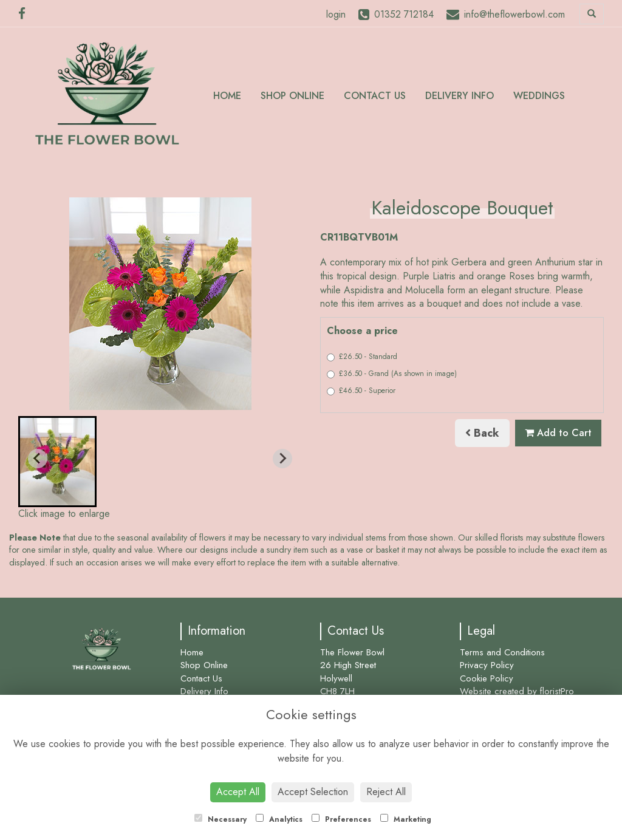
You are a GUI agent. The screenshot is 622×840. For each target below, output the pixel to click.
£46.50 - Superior (361, 391)
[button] (57, 462)
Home (227, 96)
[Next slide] (282, 459)
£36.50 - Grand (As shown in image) (392, 374)
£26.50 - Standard (362, 357)
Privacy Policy (487, 665)
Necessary (220, 819)
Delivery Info (460, 96)
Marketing (406, 819)
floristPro (557, 691)
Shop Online (292, 96)
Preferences (341, 819)
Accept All (238, 792)
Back (482, 433)
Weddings (539, 96)
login (336, 14)
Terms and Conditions (502, 652)
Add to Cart (558, 433)
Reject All (386, 792)
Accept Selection (313, 792)
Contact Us (375, 96)
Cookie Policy (487, 678)
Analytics (279, 819)
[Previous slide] (38, 459)
